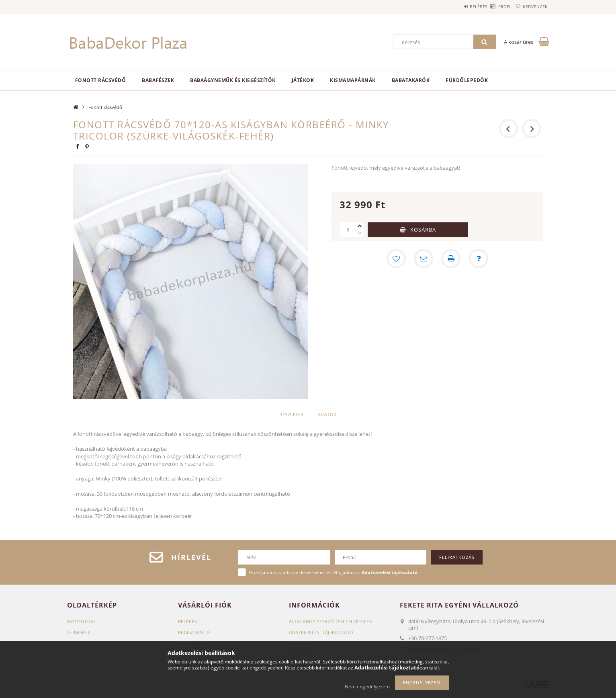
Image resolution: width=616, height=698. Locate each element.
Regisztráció (194, 632)
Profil (492, 6)
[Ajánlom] (424, 259)
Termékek (79, 632)
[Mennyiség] (348, 230)
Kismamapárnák (353, 80)
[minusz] (360, 233)
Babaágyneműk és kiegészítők (233, 80)
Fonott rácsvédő (101, 80)
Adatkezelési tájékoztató (321, 632)
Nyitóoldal (82, 621)
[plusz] (360, 226)
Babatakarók (411, 80)
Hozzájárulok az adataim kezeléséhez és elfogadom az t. (335, 572)
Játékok (303, 80)
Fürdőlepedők (467, 80)
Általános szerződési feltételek (331, 621)
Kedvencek (531, 6)
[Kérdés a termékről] (478, 259)
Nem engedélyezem (367, 687)
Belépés (456, 6)
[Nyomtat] (451, 259)
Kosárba (423, 230)
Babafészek (158, 80)
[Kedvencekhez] (396, 259)
